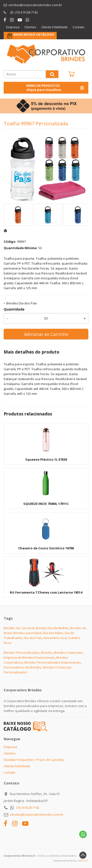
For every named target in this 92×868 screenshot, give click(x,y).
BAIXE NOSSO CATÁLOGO (34, 34)
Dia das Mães (53, 633)
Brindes (47, 653)
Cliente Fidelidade (54, 27)
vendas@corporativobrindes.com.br (37, 814)
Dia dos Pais (33, 638)
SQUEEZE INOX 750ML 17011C (46, 504)
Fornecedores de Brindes (23, 667)
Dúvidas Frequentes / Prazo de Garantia (34, 760)
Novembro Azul (55, 638)
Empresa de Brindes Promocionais (29, 657)
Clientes (30, 27)
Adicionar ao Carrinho (46, 334)
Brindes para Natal (27, 633)
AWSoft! (83, 861)
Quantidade (14, 309)
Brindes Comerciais (68, 653)
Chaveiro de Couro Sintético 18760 (46, 548)
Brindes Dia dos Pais (22, 303)
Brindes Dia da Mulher (52, 628)
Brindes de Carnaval (19, 628)
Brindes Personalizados (22, 653)
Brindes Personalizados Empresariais (53, 662)
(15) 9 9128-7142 (28, 808)
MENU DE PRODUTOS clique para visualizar (56, 88)
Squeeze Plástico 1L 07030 (46, 459)
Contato (79, 27)
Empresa (13, 27)
